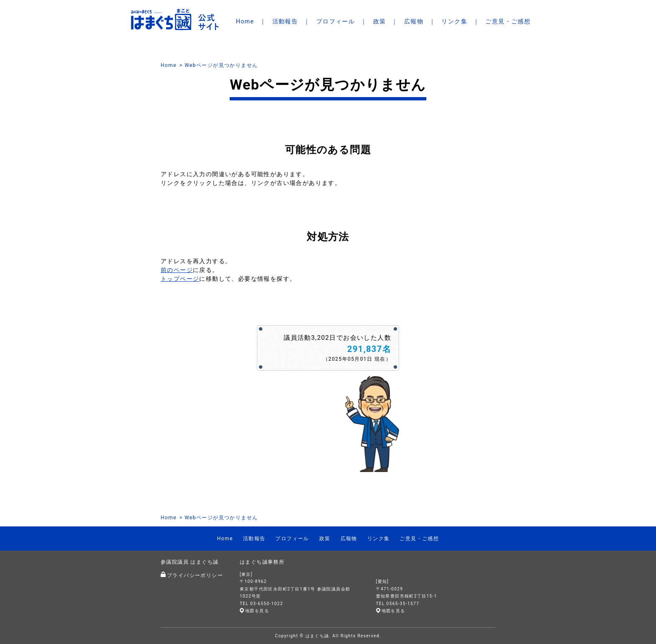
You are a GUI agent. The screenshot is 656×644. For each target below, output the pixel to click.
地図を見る (257, 611)
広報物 (414, 21)
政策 (380, 21)
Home (245, 21)
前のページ (177, 270)
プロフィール (336, 21)
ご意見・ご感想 (508, 21)
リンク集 (454, 21)
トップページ (180, 279)
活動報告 (285, 21)
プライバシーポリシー (195, 575)
